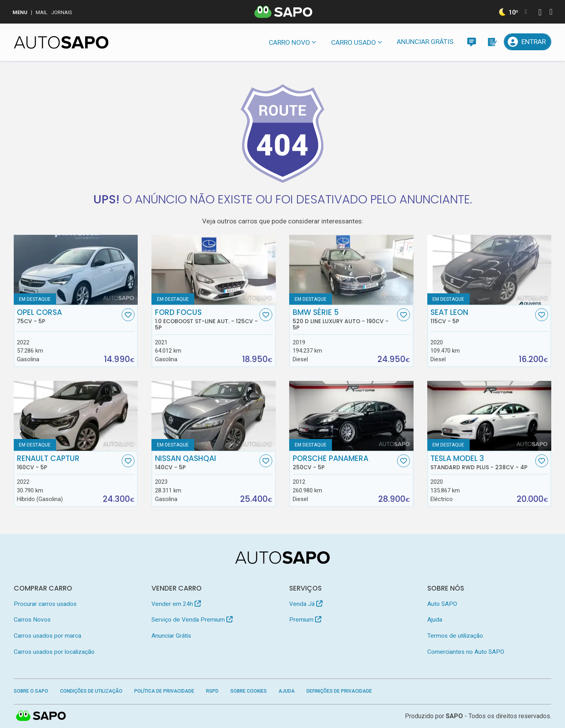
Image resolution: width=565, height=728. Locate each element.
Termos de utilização (455, 636)
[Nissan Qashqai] (214, 416)
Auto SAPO (442, 604)
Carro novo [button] (289, 42)
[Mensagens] (471, 42)
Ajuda (435, 620)
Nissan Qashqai (206, 463)
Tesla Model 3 (482, 463)
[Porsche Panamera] (351, 416)
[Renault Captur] (76, 416)
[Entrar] (528, 42)
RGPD (212, 691)
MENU (20, 12)
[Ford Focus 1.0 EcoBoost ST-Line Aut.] (214, 270)
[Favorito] (128, 315)
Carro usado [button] (354, 42)
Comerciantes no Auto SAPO (466, 652)
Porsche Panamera (344, 463)
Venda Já (306, 604)
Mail (42, 12)
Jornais (62, 12)
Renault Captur (68, 463)
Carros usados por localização (54, 652)
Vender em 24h (176, 604)
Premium (305, 620)
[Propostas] (492, 42)
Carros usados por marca (47, 636)
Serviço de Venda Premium (192, 620)
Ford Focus (206, 320)
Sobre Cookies (249, 691)
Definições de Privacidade (339, 691)
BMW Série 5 (344, 320)
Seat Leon (482, 316)
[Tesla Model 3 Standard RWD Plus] (489, 416)
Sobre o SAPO (31, 691)
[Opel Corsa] (76, 270)
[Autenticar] (540, 13)
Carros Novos (32, 620)
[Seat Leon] (489, 270)
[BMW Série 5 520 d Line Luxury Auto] (351, 270)
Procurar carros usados (45, 604)
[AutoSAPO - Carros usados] (61, 42)
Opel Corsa (68, 316)
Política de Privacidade (164, 691)
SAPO (454, 716)
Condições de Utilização (91, 691)
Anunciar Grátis (425, 42)
